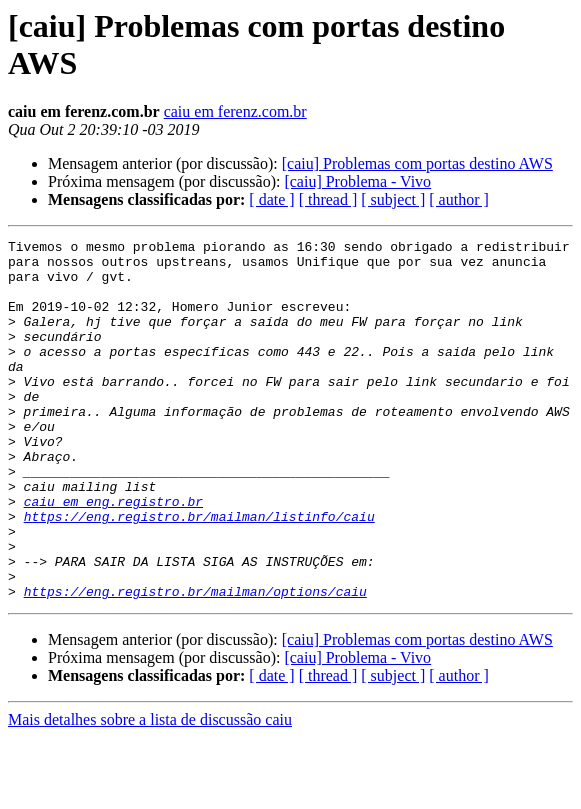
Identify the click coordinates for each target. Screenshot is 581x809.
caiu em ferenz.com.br (235, 111)
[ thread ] (328, 199)
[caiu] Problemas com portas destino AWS (417, 163)
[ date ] (271, 199)
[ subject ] (393, 199)
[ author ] (459, 199)
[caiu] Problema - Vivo (357, 181)
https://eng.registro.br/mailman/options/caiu (195, 663)
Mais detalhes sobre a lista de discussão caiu (150, 791)
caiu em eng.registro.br (113, 555)
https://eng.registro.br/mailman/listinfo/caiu (199, 573)
